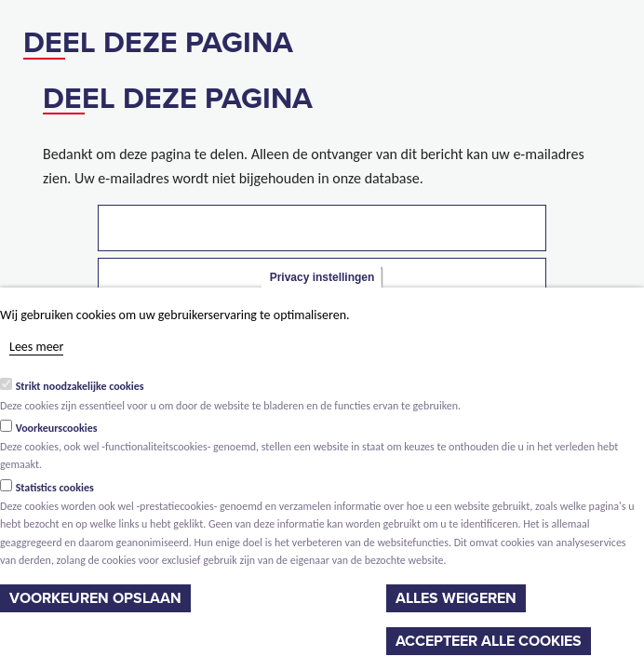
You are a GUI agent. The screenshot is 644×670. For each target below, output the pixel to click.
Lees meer (36, 347)
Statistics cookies (55, 488)
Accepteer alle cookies (489, 641)
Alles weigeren (456, 598)
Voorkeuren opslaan (95, 598)
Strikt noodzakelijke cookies (80, 386)
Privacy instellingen (322, 277)
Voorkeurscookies (57, 428)
